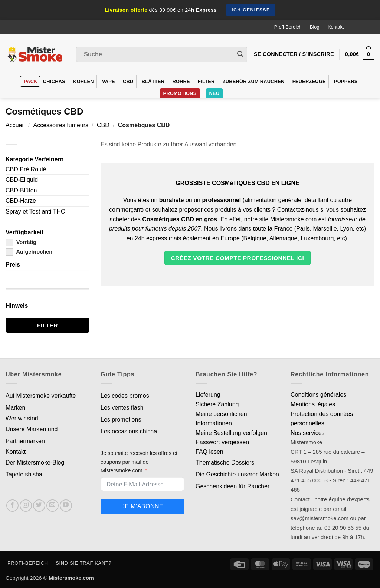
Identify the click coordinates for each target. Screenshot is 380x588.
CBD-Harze (21, 201)
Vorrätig (21, 242)
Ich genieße (251, 10)
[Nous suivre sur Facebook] (12, 506)
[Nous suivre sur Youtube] (66, 506)
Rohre (181, 81)
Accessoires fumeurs (61, 125)
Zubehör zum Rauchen (254, 81)
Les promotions (121, 419)
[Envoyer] (240, 54)
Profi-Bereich (288, 27)
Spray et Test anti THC (35, 212)
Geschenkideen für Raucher (232, 486)
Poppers (346, 81)
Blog (315, 27)
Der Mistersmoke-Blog (35, 463)
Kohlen (83, 81)
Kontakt (336, 27)
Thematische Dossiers (225, 463)
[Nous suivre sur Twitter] (39, 506)
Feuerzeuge (309, 81)
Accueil (15, 125)
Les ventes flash (122, 408)
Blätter (153, 81)
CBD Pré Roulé (26, 169)
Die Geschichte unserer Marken (237, 474)
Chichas (54, 81)
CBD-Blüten (21, 190)
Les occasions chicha (129, 431)
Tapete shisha (24, 474)
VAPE (109, 81)
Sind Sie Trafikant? (83, 563)
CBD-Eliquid (22, 180)
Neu (214, 93)
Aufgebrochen (29, 252)
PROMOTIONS (180, 93)
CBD (128, 81)
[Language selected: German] (366, 27)
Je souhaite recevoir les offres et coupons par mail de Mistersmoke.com (139, 462)
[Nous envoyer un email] (53, 506)
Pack (30, 81)
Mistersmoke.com (71, 578)
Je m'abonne (142, 506)
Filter (206, 81)
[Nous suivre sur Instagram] (26, 506)
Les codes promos (125, 396)
